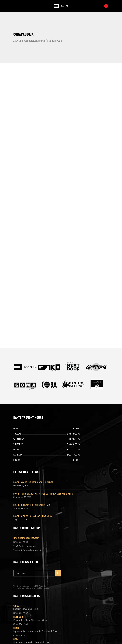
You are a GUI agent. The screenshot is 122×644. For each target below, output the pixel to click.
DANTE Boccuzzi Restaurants (29, 41)
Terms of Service (40, 539)
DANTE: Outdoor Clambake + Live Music (33, 467)
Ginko (16, 556)
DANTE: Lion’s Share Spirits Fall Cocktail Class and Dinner (43, 444)
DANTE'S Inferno (22, 601)
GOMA (16, 578)
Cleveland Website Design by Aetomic (61, 635)
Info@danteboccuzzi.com (26, 489)
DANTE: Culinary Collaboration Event (32, 455)
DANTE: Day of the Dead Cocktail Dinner (33, 433)
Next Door (19, 567)
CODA (16, 590)
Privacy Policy (25, 539)
